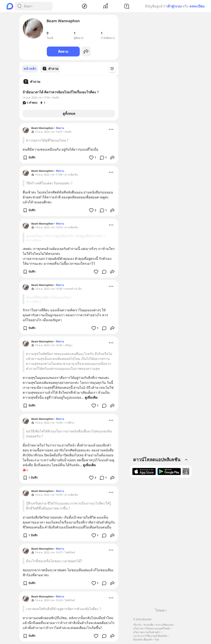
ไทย (157, 640)
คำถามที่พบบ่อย (164, 625)
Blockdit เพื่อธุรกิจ (143, 640)
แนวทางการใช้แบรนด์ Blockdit (150, 636)
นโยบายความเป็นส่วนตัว (147, 632)
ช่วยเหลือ (149, 625)
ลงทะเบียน (197, 6)
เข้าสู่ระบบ (174, 6)
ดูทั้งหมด (69, 113)
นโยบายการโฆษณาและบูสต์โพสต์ (151, 628)
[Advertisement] (161, 544)
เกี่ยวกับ (137, 625)
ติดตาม (63, 52)
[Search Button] (19, 6)
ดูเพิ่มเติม (91, 397)
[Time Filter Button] (115, 69)
